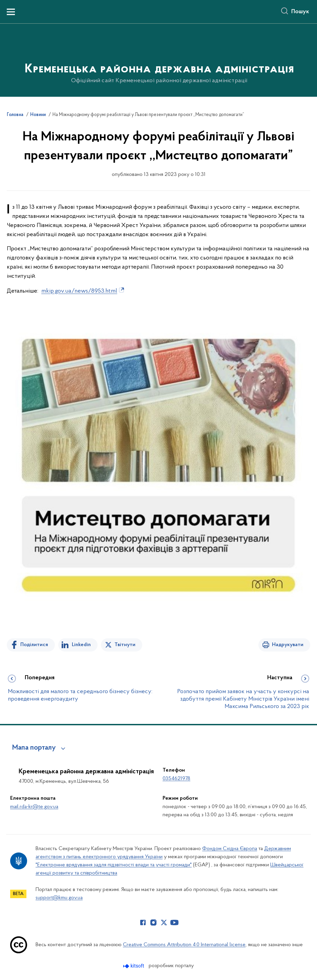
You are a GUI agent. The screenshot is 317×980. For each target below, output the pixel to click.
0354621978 (176, 779)
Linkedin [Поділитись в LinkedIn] (81, 645)
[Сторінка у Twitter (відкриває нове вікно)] (164, 922)
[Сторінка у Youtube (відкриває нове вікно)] (174, 922)
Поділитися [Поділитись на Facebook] (34, 645)
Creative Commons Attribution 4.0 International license (184, 945)
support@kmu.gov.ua (59, 898)
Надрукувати (288, 645)
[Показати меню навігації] (11, 12)
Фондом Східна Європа (230, 849)
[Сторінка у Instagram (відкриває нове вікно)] (153, 922)
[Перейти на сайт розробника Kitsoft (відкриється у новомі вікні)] (134, 966)
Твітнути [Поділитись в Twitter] (125, 645)
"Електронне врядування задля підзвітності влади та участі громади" (114, 865)
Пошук (300, 12)
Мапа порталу (34, 748)
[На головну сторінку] (159, 60)
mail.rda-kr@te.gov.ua (34, 807)
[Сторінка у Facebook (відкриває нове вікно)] (143, 922)
